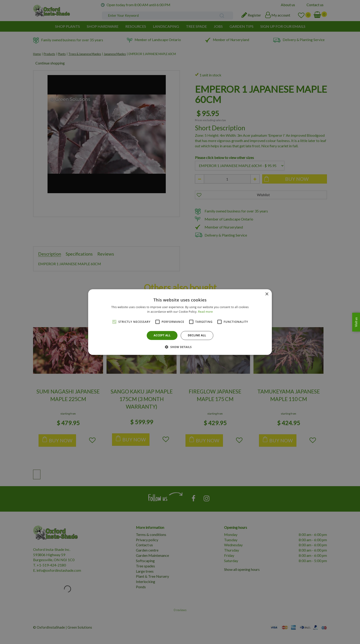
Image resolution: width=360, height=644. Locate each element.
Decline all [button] (197, 335)
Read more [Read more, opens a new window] (205, 312)
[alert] (180, 322)
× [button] (267, 294)
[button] (180, 347)
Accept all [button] (162, 335)
